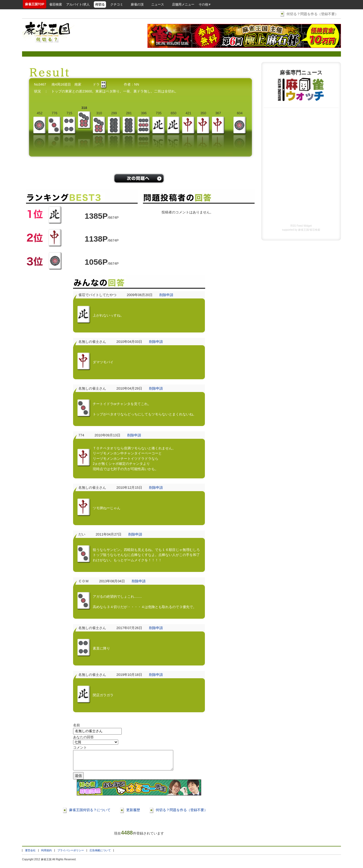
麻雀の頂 (137, 5)
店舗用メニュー (183, 5)
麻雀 (44, 863)
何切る (100, 5)
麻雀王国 (303, 230)
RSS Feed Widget (301, 226)
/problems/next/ (139, 178)
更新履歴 (133, 814)
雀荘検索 (56, 5)
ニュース (158, 5)
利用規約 (47, 854)
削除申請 (166, 295)
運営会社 (30, 854)
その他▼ (205, 5)
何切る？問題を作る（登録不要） (312, 14)
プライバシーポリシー (71, 854)
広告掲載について (100, 854)
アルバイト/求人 (78, 5)
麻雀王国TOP (35, 4)
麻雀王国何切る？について (90, 814)
